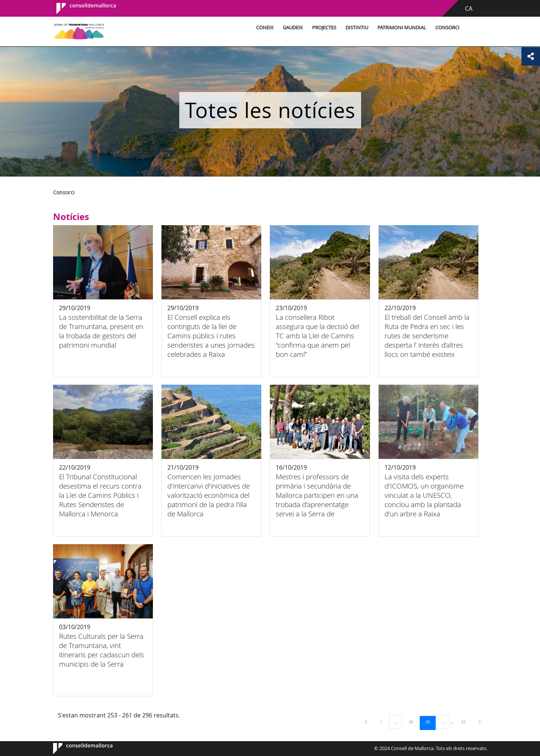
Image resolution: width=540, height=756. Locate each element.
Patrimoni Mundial (402, 28)
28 (413, 722)
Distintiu (357, 28)
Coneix (265, 28)
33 (466, 722)
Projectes (324, 28)
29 (430, 722)
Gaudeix (293, 28)
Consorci (447, 28)
